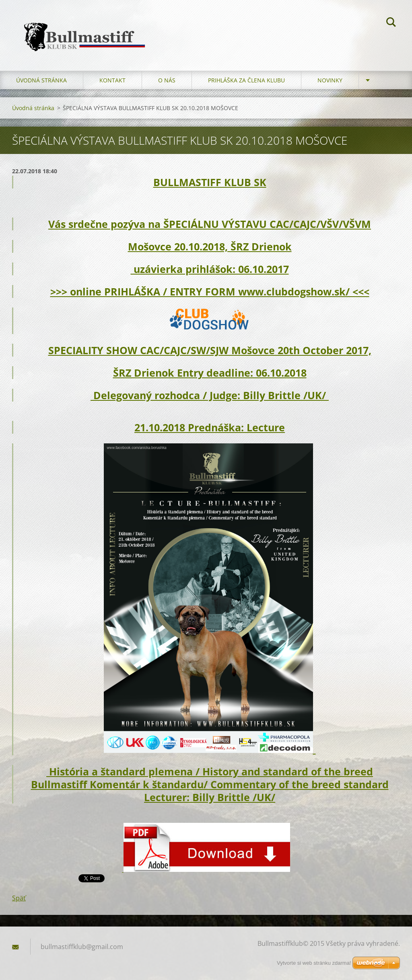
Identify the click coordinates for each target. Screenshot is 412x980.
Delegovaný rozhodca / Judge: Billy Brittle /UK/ (210, 395)
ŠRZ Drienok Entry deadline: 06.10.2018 (210, 373)
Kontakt (112, 80)
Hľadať (391, 23)
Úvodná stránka (41, 80)
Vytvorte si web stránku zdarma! (314, 963)
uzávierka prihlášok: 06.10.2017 (210, 269)
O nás (167, 80)
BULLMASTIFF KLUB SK (210, 182)
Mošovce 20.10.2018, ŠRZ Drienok (210, 246)
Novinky (330, 80)
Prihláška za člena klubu (246, 80)
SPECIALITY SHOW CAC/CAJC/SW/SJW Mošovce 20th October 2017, (210, 350)
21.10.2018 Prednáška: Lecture (210, 427)
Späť (19, 898)
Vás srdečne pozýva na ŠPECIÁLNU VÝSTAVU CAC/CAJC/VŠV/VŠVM (210, 224)
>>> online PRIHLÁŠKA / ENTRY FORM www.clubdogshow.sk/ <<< (210, 291)
